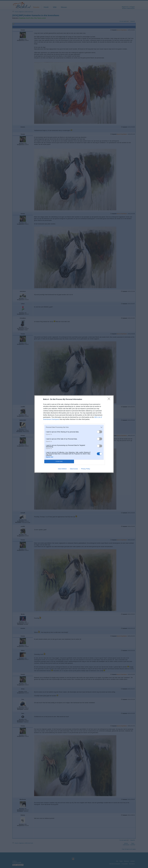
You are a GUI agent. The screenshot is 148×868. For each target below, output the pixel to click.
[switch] (99, 432)
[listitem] (74, 427)
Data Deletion (62, 469)
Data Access (74, 469)
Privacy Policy (86, 469)
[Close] (110, 399)
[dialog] (74, 434)
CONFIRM (59, 461)
